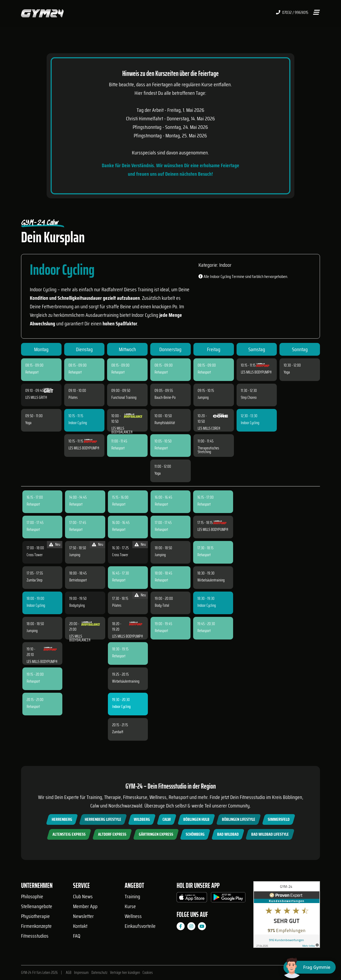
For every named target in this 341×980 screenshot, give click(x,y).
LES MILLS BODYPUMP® (84, 448)
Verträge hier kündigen (125, 973)
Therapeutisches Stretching (208, 450)
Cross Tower (35, 555)
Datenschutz (99, 973)
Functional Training (124, 397)
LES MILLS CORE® (209, 428)
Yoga (28, 423)
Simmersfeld (279, 819)
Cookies (148, 973)
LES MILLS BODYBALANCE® (122, 430)
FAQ (77, 936)
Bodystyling (77, 605)
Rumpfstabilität (165, 423)
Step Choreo (249, 397)
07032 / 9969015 (292, 13)
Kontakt (80, 926)
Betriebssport (78, 580)
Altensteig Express (69, 834)
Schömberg (195, 834)
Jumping (203, 397)
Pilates (73, 397)
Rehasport (32, 372)
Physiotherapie (35, 916)
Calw (167, 819)
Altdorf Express (112, 834)
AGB (69, 973)
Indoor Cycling (78, 423)
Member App (85, 906)
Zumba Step (34, 580)
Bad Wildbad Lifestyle (270, 834)
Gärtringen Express (156, 834)
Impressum (81, 973)
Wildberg (142, 819)
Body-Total (162, 605)
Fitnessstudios (35, 936)
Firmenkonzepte (36, 926)
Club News (83, 896)
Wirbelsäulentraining (126, 681)
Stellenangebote (37, 906)
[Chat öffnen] (310, 967)
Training (132, 896)
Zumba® (118, 732)
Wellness (133, 916)
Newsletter (83, 916)
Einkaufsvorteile (140, 926)
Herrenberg (62, 819)
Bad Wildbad (228, 834)
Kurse (130, 906)
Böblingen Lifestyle (239, 819)
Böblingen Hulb (196, 819)
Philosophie (32, 896)
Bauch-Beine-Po (165, 397)
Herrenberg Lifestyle (103, 819)
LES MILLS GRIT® (36, 397)
